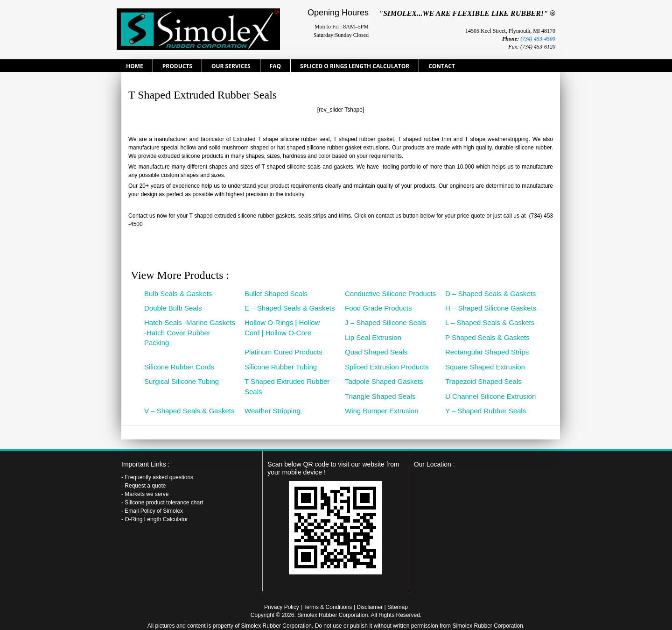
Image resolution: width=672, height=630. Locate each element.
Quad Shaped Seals (376, 352)
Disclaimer (370, 607)
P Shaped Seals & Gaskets (487, 337)
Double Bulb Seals (173, 308)
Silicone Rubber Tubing (281, 367)
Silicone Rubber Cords (179, 367)
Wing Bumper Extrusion (382, 411)
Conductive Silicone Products (390, 294)
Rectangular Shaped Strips (487, 352)
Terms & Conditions (328, 607)
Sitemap (398, 607)
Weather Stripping (273, 411)
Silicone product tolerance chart (164, 503)
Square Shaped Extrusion (485, 367)
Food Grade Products (378, 308)
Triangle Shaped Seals (380, 396)
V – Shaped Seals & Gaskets (189, 411)
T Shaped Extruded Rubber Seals (287, 386)
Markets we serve (147, 494)
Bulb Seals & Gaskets (178, 294)
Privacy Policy (282, 607)
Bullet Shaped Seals (276, 294)
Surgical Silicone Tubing (182, 381)
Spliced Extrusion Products (387, 367)
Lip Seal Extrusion (373, 337)
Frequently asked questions (159, 477)
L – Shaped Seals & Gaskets (490, 322)
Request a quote (145, 486)
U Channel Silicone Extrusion (490, 396)
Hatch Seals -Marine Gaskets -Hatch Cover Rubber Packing (190, 333)
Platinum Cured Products (283, 352)
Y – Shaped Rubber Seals (486, 411)
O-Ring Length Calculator (156, 519)
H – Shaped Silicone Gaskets (491, 308)
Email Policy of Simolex (154, 511)
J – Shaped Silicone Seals (385, 322)
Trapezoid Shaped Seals (483, 381)
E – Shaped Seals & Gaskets (290, 308)
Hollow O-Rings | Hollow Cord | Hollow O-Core (282, 327)
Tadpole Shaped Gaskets (384, 381)
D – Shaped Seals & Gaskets (490, 294)
